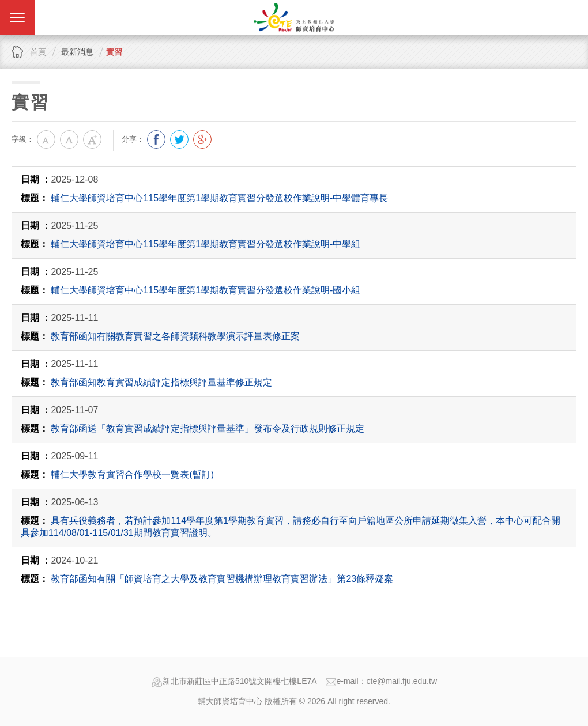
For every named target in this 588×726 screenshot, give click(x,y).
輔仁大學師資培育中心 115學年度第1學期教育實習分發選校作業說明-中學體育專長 (219, 198)
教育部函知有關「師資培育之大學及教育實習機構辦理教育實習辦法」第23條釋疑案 (222, 579)
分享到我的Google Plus (202, 139)
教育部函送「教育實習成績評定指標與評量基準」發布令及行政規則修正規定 (208, 428)
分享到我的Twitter (179, 139)
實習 (114, 52)
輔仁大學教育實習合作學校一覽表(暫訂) (132, 474)
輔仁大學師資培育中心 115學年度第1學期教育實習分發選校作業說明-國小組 (206, 290)
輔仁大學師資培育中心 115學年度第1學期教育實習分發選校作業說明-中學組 (206, 244)
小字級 (46, 139)
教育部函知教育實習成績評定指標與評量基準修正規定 (161, 382)
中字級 (69, 139)
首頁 (38, 52)
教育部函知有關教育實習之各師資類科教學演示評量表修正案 (175, 336)
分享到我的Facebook (156, 139)
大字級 (92, 139)
